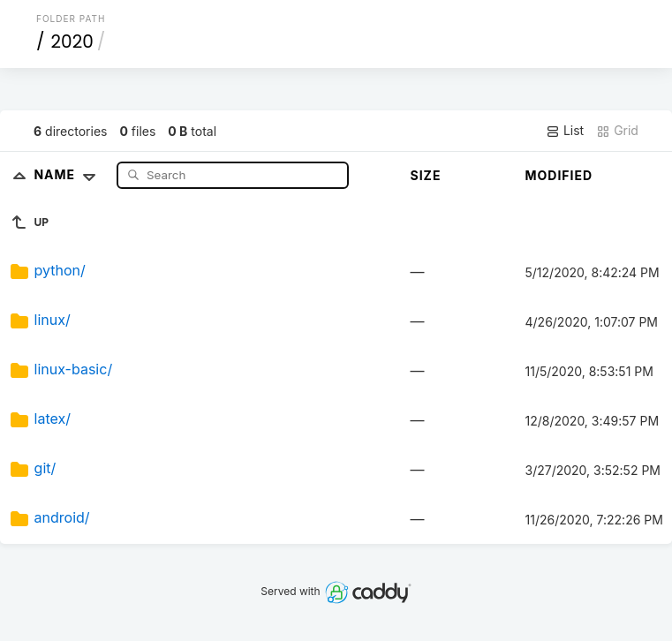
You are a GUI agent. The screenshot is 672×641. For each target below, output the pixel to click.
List (565, 131)
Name (68, 174)
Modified (559, 175)
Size (426, 175)
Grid (617, 131)
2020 (72, 41)
